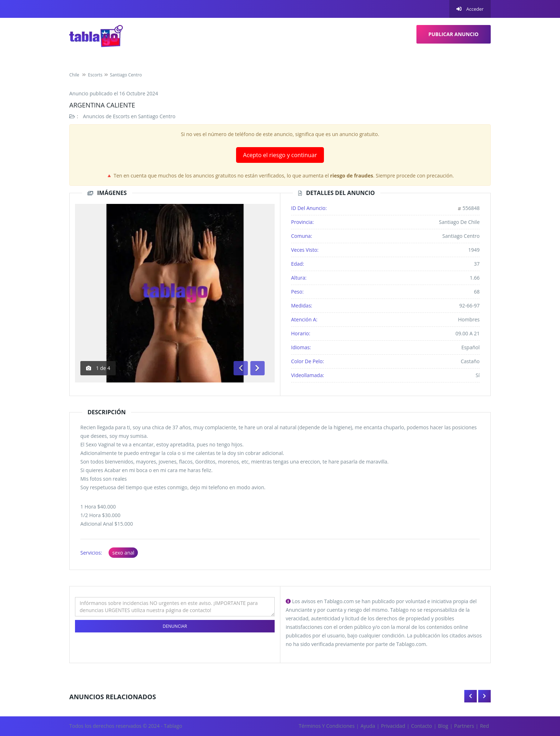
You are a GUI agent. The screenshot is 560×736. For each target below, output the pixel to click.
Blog (443, 726)
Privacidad (393, 726)
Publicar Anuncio (454, 34)
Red (484, 726)
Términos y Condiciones (327, 726)
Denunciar (175, 626)
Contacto (422, 726)
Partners (464, 726)
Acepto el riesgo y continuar (280, 155)
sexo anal (123, 553)
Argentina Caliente (102, 105)
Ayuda (368, 726)
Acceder (470, 9)
